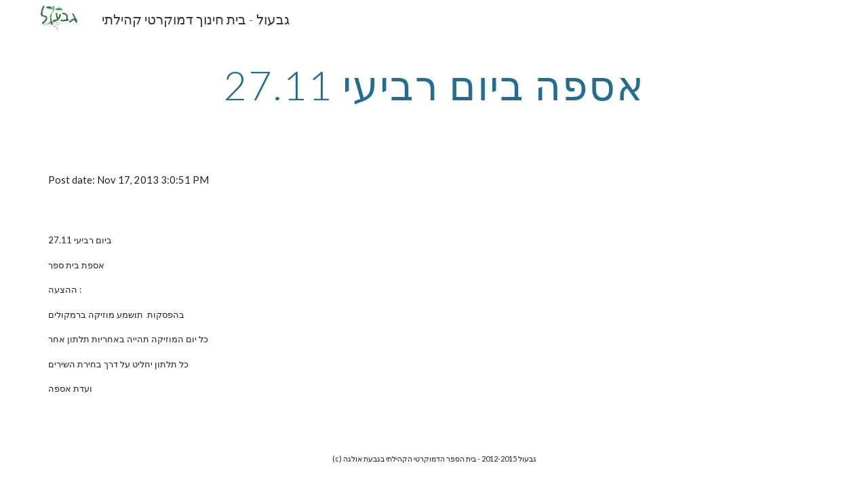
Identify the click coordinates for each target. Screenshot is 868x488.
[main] (434, 85)
